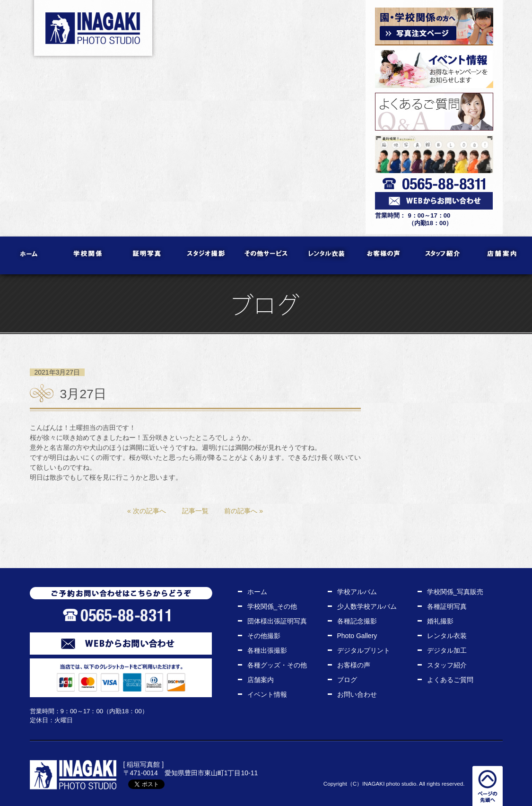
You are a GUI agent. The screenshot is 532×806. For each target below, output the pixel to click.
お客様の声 (384, 255)
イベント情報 (267, 694)
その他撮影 (264, 636)
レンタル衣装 (325, 255)
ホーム (30, 255)
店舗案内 (502, 255)
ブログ (347, 680)
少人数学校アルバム (367, 606)
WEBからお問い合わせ (121, 644)
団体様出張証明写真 (277, 621)
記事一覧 (195, 511)
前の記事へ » (244, 511)
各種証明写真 (447, 606)
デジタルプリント (364, 650)
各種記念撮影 (357, 621)
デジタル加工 (447, 650)
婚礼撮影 (440, 621)
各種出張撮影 (267, 650)
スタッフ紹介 (443, 255)
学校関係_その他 (272, 606)
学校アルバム (357, 592)
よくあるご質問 (450, 680)
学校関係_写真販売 (455, 592)
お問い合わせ (357, 694)
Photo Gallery (357, 636)
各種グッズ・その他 (277, 665)
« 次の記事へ (147, 511)
